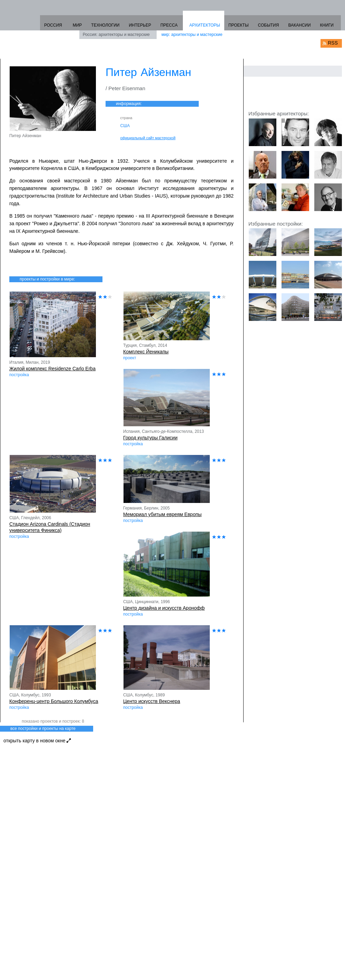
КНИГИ (327, 25)
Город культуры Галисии (150, 438)
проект (130, 358)
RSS (333, 43)
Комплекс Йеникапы (146, 352)
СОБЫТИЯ (269, 25)
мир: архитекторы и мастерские (192, 35)
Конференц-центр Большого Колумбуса (54, 701)
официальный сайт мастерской (148, 138)
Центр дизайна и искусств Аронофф (164, 608)
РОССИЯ (53, 25)
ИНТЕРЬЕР (140, 25)
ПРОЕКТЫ (239, 25)
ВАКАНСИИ (299, 25)
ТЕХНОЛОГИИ (105, 25)
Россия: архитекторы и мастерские (116, 35)
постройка (19, 375)
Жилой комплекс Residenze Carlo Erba (52, 369)
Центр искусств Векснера (152, 701)
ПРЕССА (169, 25)
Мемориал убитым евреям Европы (162, 514)
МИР (77, 25)
